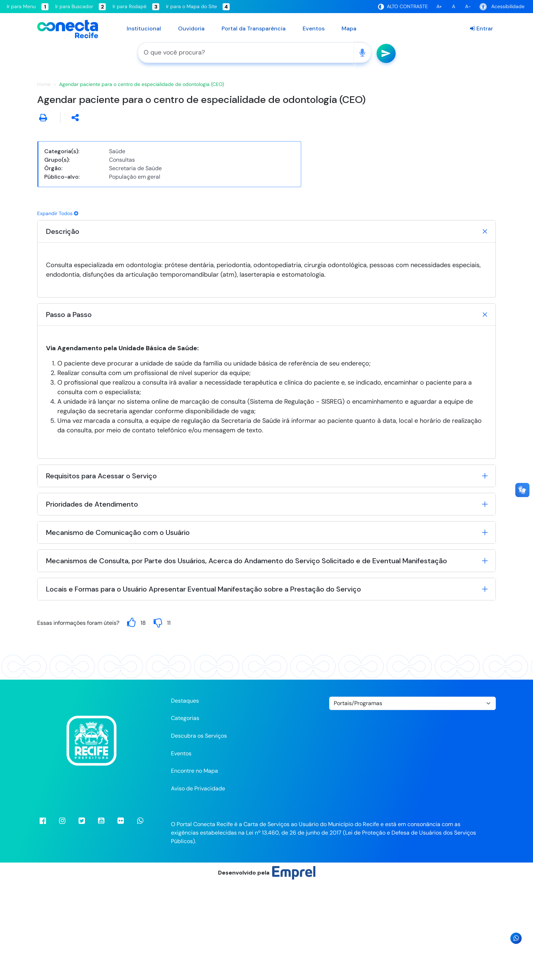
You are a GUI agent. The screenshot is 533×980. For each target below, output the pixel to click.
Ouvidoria (191, 28)
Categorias (185, 815)
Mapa (349, 28)
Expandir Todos (58, 310)
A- (468, 6)
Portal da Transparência (254, 28)
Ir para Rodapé (136, 7)
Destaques (185, 797)
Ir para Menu (28, 7)
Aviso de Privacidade (198, 885)
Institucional (144, 28)
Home (44, 181)
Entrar (482, 28)
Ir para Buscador (81, 7)
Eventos (314, 28)
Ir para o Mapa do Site (198, 7)
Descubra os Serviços (199, 833)
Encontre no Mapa (194, 868)
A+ (439, 6)
